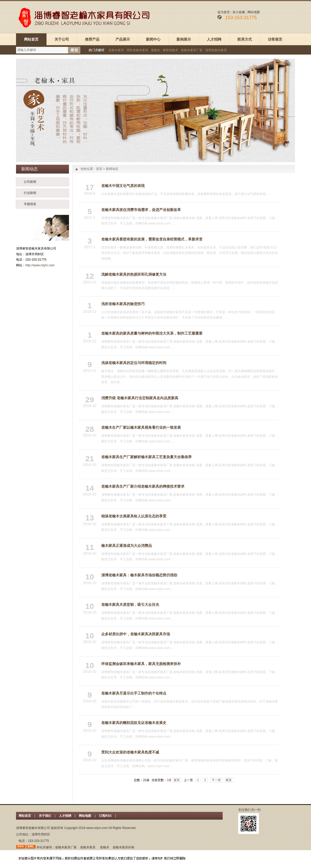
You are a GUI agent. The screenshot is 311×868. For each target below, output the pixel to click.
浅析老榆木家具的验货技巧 (123, 304)
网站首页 (31, 39)
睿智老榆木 (170, 50)
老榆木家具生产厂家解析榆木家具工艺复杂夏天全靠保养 (146, 457)
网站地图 (254, 12)
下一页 (216, 780)
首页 (99, 169)
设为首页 (224, 12)
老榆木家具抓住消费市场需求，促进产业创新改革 (141, 210)
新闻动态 (112, 169)
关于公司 (62, 39)
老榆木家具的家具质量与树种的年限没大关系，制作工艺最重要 (152, 333)
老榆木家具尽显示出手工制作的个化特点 (134, 693)
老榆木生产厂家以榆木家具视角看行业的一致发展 (141, 427)
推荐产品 (92, 39)
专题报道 (30, 204)
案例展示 (184, 39)
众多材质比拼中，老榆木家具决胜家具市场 (136, 634)
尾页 (229, 780)
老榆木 (155, 50)
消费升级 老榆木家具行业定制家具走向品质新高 (140, 398)
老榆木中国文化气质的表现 (123, 186)
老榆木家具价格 (123, 847)
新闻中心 (153, 39)
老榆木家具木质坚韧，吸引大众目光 (130, 605)
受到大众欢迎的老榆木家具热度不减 (130, 752)
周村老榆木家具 (137, 50)
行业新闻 (30, 193)
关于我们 (45, 816)
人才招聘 (214, 39)
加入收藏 (239, 12)
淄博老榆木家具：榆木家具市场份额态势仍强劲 (139, 575)
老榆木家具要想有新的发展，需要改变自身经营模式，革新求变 (152, 239)
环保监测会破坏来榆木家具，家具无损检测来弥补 (141, 664)
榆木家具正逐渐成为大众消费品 (127, 546)
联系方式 (245, 39)
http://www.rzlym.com (40, 265)
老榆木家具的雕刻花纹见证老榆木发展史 (134, 723)
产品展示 (123, 39)
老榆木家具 (116, 50)
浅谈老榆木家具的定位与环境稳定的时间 (134, 363)
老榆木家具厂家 (192, 50)
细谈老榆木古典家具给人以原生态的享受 (134, 516)
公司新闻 (30, 182)
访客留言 (275, 39)
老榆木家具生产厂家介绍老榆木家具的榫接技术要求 (143, 486)
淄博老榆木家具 (216, 50)
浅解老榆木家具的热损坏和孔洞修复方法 (134, 274)
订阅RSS (106, 816)
